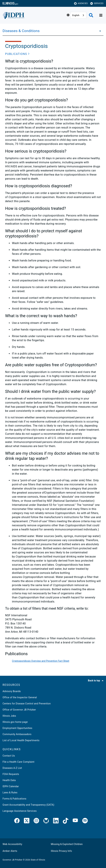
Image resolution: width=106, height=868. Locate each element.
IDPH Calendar (11, 786)
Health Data (9, 780)
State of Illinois (38, 860)
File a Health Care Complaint (18, 762)
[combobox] (78, 15)
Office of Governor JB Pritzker (19, 710)
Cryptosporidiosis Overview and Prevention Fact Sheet (41, 661)
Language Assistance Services (20, 811)
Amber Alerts (10, 851)
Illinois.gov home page (15, 722)
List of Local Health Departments (21, 740)
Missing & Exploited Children (67, 844)
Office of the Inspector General (20, 697)
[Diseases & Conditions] (99, 31)
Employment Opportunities (17, 728)
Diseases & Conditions (21, 31)
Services (97, 3)
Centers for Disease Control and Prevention (27, 704)
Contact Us (9, 756)
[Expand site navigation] (101, 15)
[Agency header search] (91, 15)
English (76, 15)
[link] (17, 821)
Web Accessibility (12, 844)
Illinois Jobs (9, 716)
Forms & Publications (14, 799)
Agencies (81, 3)
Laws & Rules (10, 792)
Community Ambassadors (17, 734)
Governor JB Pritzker (12, 860)
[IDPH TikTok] (66, 821)
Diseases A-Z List (12, 768)
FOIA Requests (11, 774)
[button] (17, 54)
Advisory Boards (12, 691)
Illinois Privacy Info (61, 851)
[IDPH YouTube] (75, 821)
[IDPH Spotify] (85, 821)
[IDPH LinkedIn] (56, 821)
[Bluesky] (46, 821)
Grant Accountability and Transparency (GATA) (28, 805)
